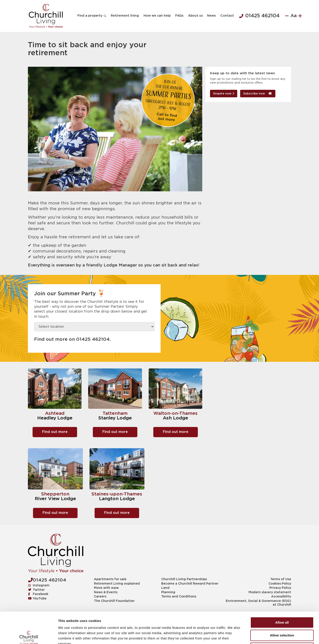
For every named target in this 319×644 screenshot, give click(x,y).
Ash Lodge (175, 418)
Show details (232, 635)
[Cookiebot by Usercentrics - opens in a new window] (29, 635)
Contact (227, 16)
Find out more (55, 432)
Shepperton (55, 494)
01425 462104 (259, 16)
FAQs (179, 16)
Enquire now (224, 94)
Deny (282, 616)
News (211, 16)
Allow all (282, 590)
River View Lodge (55, 499)
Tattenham (115, 413)
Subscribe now (257, 94)
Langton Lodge (117, 499)
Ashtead (55, 413)
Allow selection (282, 603)
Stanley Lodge (115, 418)
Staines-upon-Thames (117, 494)
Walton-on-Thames (175, 413)
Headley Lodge (55, 418)
